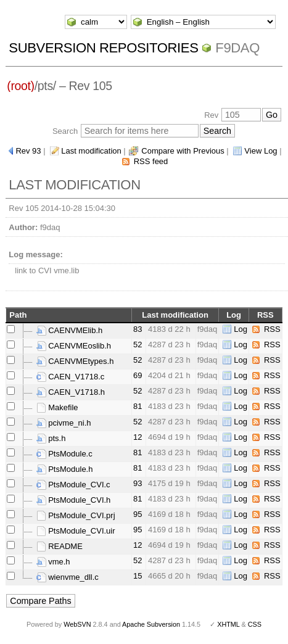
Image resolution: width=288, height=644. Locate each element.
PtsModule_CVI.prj (76, 515)
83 (138, 329)
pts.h (51, 438)
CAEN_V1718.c (71, 377)
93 (138, 483)
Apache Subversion (151, 624)
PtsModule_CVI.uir (76, 531)
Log (241, 329)
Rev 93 (28, 151)
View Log (261, 151)
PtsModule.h (65, 469)
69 (138, 375)
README (60, 546)
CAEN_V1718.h (71, 392)
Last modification (91, 151)
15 (138, 576)
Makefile (57, 407)
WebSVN (77, 624)
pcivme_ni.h (64, 423)
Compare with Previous (183, 151)
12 (138, 437)
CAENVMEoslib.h (74, 346)
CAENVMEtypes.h (75, 361)
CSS (255, 624)
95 (138, 514)
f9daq (237, 48)
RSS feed (151, 161)
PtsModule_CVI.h (74, 500)
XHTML (228, 624)
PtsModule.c (64, 454)
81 (138, 406)
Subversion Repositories (103, 48)
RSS (272, 329)
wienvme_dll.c (68, 577)
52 (138, 345)
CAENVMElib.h (70, 330)
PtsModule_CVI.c (73, 485)
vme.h (53, 562)
